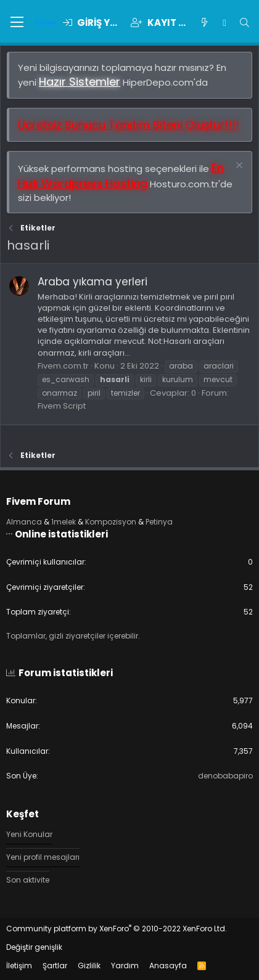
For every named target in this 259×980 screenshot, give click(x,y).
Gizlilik (89, 966)
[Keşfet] (204, 22)
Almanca (24, 522)
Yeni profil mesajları (43, 857)
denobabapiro (225, 776)
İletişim (19, 966)
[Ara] (245, 22)
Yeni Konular (29, 835)
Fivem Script (62, 406)
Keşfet (23, 814)
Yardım (125, 966)
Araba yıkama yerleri (92, 282)
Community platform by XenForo (117, 929)
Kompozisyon (111, 522)
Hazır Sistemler (80, 82)
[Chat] (224, 22)
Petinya (159, 522)
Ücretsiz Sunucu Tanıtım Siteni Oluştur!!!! (129, 125)
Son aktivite (28, 880)
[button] (17, 23)
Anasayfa (168, 966)
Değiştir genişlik (34, 947)
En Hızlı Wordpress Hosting (121, 176)
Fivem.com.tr (63, 366)
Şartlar (55, 966)
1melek (64, 522)
